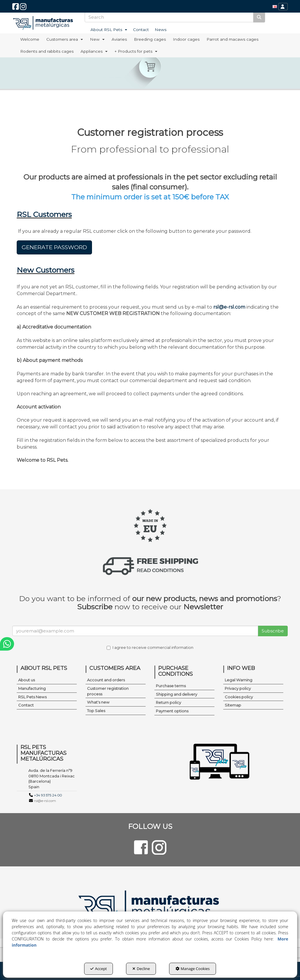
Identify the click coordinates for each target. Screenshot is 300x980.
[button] (16, 8)
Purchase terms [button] (171, 686)
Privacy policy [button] (238, 688)
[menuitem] (275, 7)
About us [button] (27, 680)
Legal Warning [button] (238, 680)
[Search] (259, 17)
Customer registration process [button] (108, 691)
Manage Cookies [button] (193, 969)
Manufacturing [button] (32, 688)
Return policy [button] (168, 702)
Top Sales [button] (96, 711)
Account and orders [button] (106, 680)
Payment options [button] (172, 711)
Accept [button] (99, 969)
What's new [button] (98, 702)
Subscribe (273, 631)
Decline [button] (141, 969)
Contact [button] (26, 705)
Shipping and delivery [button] (177, 694)
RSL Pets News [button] (32, 697)
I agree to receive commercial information (150, 647)
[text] (169, 17)
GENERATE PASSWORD (54, 247)
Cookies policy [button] (239, 697)
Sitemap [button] (233, 705)
